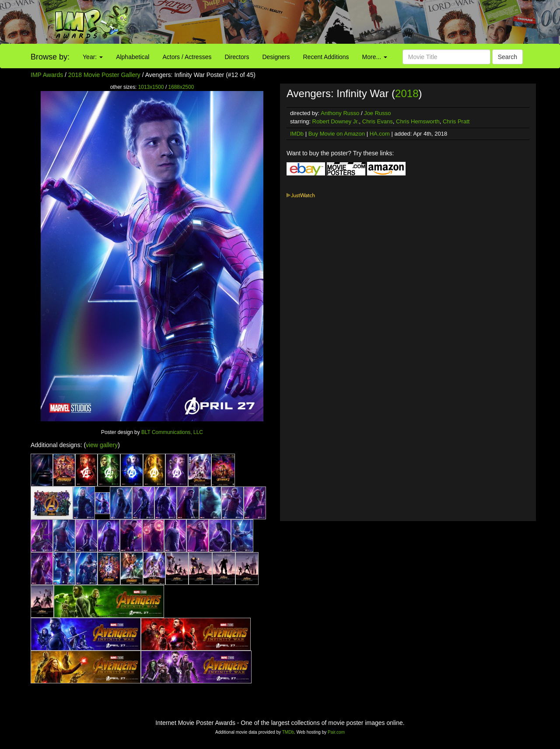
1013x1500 (151, 87)
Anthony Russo (340, 113)
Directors (237, 57)
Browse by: (50, 57)
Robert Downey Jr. (336, 121)
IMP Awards (47, 75)
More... (375, 57)
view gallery (102, 445)
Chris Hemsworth (418, 121)
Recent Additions (326, 57)
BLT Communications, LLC (172, 432)
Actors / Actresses (187, 57)
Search (507, 57)
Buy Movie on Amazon (337, 134)
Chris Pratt (456, 121)
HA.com (380, 134)
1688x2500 (181, 87)
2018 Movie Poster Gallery (104, 75)
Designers (276, 57)
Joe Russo (377, 113)
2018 (407, 93)
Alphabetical (133, 57)
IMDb (297, 134)
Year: (93, 57)
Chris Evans (378, 121)
